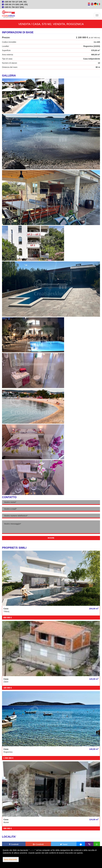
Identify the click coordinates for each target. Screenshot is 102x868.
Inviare (51, 538)
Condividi (14, 844)
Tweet (64, 844)
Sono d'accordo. (11, 859)
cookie (32, 850)
